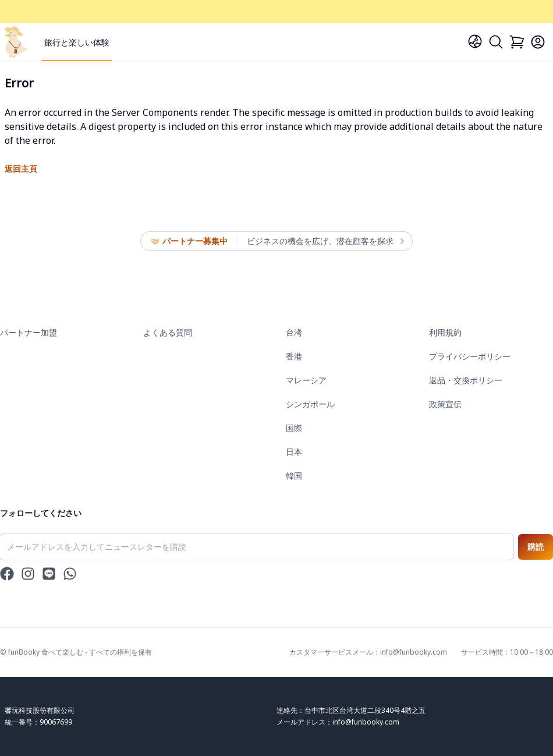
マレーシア (306, 380)
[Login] (538, 42)
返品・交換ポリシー (466, 380)
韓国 (294, 476)
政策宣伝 (445, 404)
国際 (294, 428)
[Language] (475, 41)
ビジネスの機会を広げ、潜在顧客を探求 (325, 241)
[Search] (496, 42)
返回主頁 (21, 169)
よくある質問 (168, 332)
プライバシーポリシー (470, 356)
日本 (294, 452)
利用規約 (445, 332)
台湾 (294, 332)
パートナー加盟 (29, 332)
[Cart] (517, 42)
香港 (294, 356)
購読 (536, 547)
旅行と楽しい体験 (77, 42)
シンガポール (310, 404)
